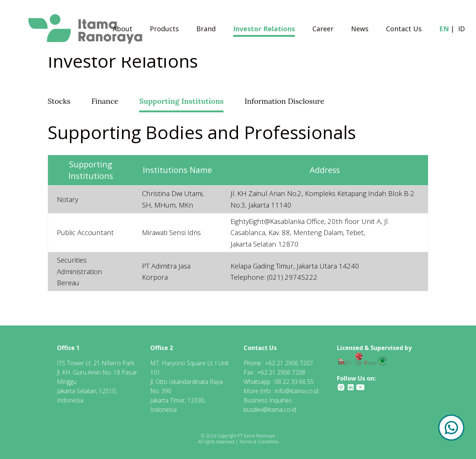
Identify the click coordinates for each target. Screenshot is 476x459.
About (123, 30)
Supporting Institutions (181, 101)
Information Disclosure (284, 101)
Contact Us (404, 30)
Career (323, 30)
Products (164, 30)
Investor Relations (264, 30)
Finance (105, 101)
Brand (206, 30)
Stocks (59, 101)
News (360, 30)
